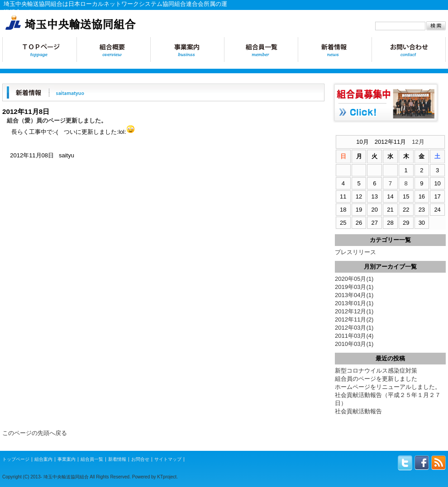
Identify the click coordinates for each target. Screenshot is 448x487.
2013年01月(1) (354, 303)
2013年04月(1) (354, 295)
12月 (418, 142)
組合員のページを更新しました (376, 379)
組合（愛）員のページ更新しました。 (57, 121)
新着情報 (335, 50)
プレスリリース (355, 252)
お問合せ (409, 50)
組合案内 (43, 459)
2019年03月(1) (354, 287)
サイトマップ (168, 459)
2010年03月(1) (354, 344)
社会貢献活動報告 (358, 411)
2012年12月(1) (354, 311)
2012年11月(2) (354, 319)
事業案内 (187, 50)
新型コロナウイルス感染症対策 (376, 371)
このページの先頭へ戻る (35, 433)
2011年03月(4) (354, 336)
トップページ (39, 50)
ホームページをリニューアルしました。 (388, 387)
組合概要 (113, 50)
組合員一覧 (261, 50)
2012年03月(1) (354, 328)
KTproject (167, 477)
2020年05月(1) (354, 279)
